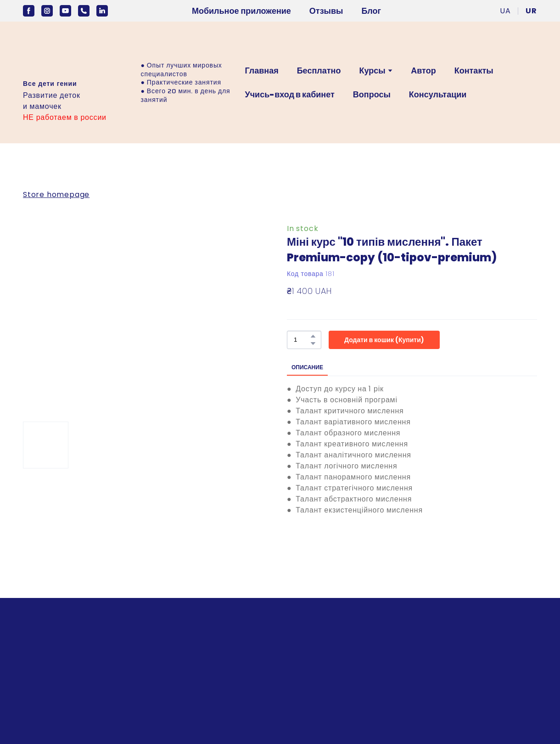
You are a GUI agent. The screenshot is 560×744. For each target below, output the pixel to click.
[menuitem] (505, 11)
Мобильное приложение (241, 11)
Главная (261, 70)
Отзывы (326, 11)
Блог (371, 11)
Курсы (372, 70)
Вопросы (372, 94)
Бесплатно (319, 70)
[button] (29, 11)
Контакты (474, 70)
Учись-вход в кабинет (289, 94)
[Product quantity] (302, 340)
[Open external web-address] (50, 54)
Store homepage (56, 194)
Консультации (438, 94)
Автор (423, 70)
